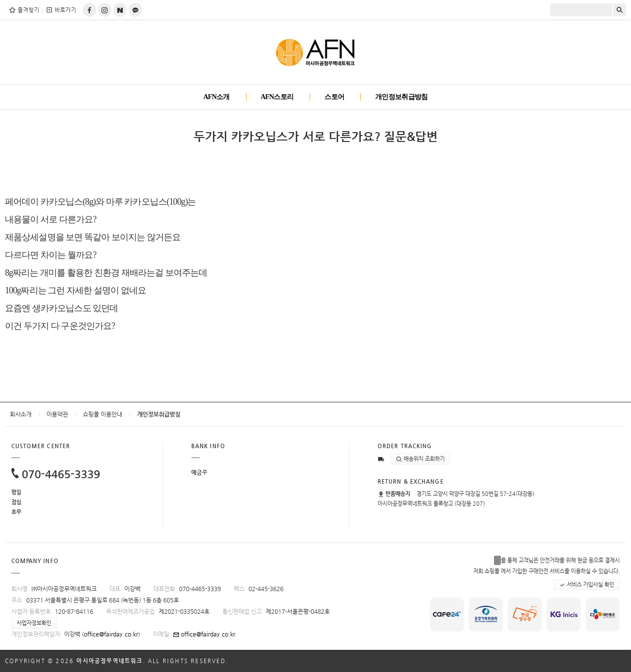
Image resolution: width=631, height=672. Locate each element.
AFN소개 (216, 97)
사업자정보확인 (34, 623)
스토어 (334, 97)
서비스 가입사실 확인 (587, 585)
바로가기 (61, 10)
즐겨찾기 (24, 10)
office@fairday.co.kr (111, 634)
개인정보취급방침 (401, 97)
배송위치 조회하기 (420, 459)
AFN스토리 (277, 97)
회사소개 (21, 414)
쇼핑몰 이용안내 (103, 414)
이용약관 (57, 414)
